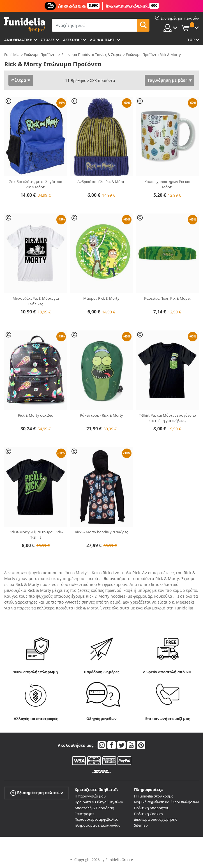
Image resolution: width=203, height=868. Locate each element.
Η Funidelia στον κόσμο (154, 796)
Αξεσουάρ (72, 40)
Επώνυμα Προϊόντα (40, 55)
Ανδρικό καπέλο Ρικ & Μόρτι (101, 182)
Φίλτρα (19, 80)
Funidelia (12, 55)
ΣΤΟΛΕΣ (48, 40)
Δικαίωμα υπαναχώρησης (155, 819)
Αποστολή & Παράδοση (94, 808)
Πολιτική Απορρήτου (152, 808)
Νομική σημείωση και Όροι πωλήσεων (166, 802)
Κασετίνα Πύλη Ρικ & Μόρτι (167, 298)
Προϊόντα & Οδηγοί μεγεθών (99, 802)
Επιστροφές (84, 814)
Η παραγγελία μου (90, 796)
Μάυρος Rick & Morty (101, 298)
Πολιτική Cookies (148, 814)
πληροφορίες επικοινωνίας (97, 825)
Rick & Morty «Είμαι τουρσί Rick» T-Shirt (36, 535)
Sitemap (141, 825)
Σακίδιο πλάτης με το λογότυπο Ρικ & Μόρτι (36, 184)
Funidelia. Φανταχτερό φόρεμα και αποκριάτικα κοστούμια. (25, 25)
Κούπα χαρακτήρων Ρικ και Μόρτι (167, 184)
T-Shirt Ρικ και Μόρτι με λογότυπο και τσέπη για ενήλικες (167, 418)
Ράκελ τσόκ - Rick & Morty (101, 415)
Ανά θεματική (18, 40)
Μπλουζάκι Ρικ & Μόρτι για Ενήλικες (36, 301)
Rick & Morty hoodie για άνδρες (101, 532)
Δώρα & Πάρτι (103, 40)
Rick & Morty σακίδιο (36, 415)
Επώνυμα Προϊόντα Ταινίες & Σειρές (91, 55)
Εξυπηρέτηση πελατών (37, 793)
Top (191, 40)
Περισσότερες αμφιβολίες (96, 819)
